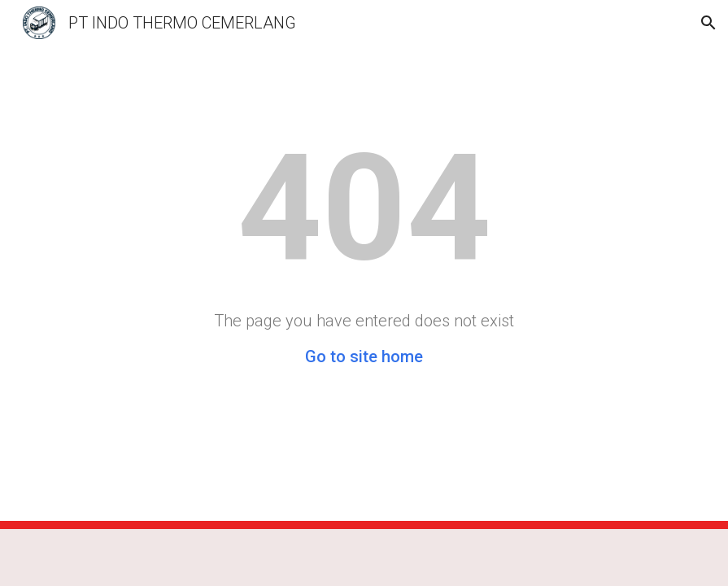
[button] (708, 23)
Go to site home (364, 356)
